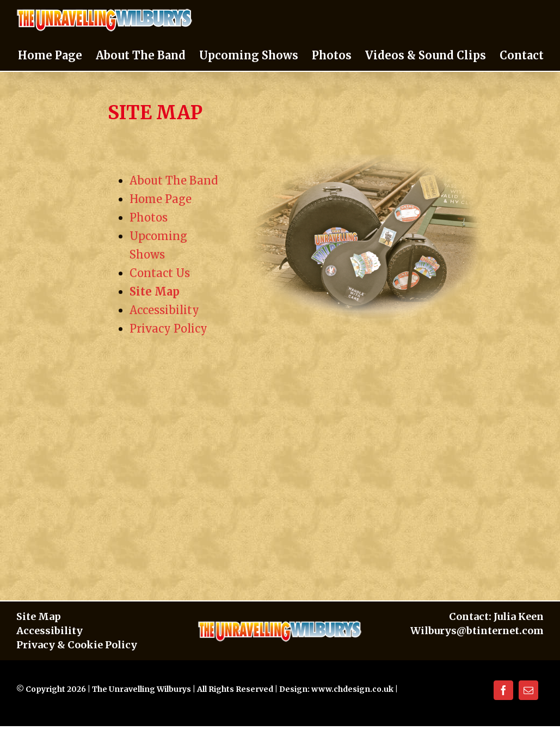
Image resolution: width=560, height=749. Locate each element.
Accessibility (164, 310)
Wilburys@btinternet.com (477, 631)
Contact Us (160, 273)
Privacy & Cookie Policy (77, 645)
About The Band (174, 180)
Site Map (155, 291)
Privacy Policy (168, 329)
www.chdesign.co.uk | (355, 689)
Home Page (161, 199)
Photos (149, 217)
